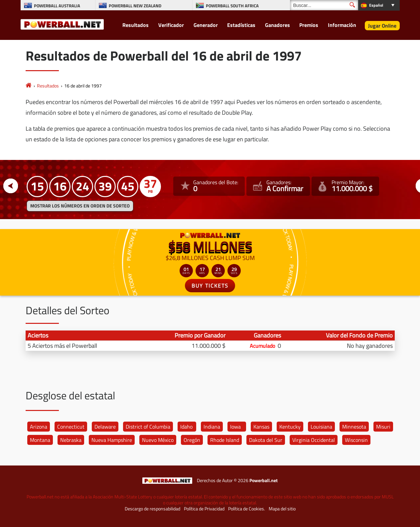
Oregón (192, 440)
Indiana (212, 427)
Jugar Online (382, 26)
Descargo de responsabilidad (152, 509)
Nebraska (71, 440)
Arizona (39, 427)
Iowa (235, 427)
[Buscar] (324, 5)
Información (342, 25)
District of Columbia (148, 427)
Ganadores (278, 25)
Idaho (186, 427)
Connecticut (71, 427)
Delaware (105, 427)
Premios (309, 25)
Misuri (383, 427)
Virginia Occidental (314, 440)
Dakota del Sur (266, 440)
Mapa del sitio (282, 509)
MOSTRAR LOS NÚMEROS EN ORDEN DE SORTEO (80, 206)
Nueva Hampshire (112, 440)
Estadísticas (241, 25)
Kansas (261, 427)
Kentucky (290, 427)
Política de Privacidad (204, 509)
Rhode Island (225, 440)
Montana (40, 440)
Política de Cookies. (247, 509)
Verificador (171, 25)
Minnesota (354, 427)
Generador (206, 25)
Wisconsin (356, 440)
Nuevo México (158, 440)
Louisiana (321, 427)
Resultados (136, 25)
